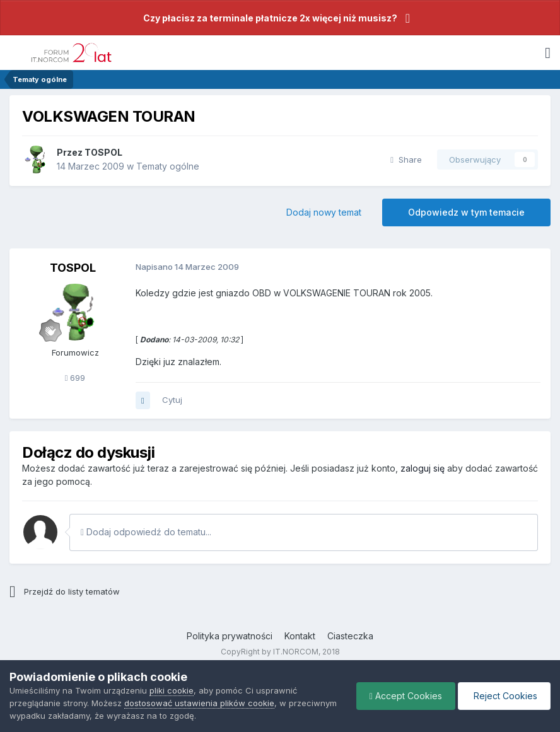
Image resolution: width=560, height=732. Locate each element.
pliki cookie (172, 690)
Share (406, 160)
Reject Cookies (504, 696)
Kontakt (300, 636)
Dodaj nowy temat (324, 212)
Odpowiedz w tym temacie (466, 212)
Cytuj (172, 400)
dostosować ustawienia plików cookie (199, 703)
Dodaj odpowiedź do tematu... (146, 532)
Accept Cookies (406, 696)
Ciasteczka (350, 636)
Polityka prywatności (230, 636)
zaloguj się (423, 468)
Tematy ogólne (168, 166)
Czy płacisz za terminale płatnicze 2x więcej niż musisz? (270, 18)
